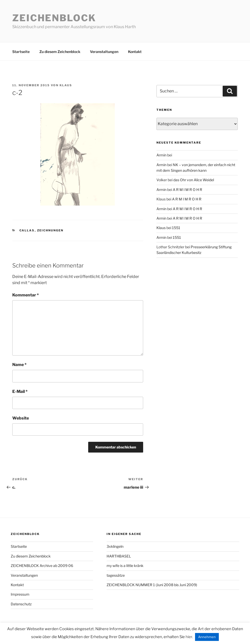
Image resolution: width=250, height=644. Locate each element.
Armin (161, 155)
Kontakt (135, 52)
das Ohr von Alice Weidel (194, 180)
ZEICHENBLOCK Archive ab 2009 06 (42, 566)
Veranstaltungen (104, 52)
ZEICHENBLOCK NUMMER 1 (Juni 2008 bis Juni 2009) (152, 585)
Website (21, 418)
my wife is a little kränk (125, 566)
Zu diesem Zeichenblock (60, 52)
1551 (176, 228)
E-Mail (20, 391)
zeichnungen (50, 230)
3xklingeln (115, 546)
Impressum (20, 594)
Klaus (66, 85)
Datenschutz (21, 604)
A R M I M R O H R (187, 190)
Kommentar (26, 295)
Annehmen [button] (207, 637)
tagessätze (116, 575)
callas (27, 230)
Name (19, 365)
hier (189, 637)
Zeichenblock (54, 18)
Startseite (21, 52)
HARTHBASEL (119, 556)
